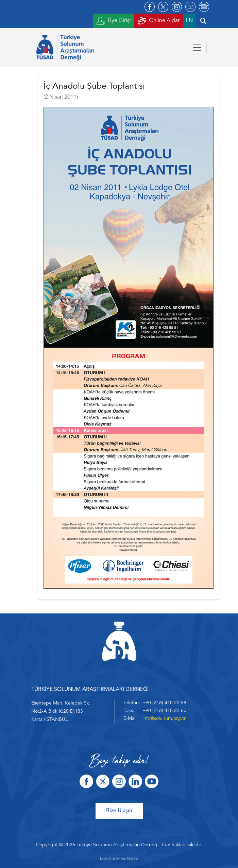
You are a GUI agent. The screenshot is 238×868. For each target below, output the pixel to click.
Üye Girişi (114, 21)
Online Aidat (159, 21)
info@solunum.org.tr (164, 718)
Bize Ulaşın (119, 811)
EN (189, 21)
